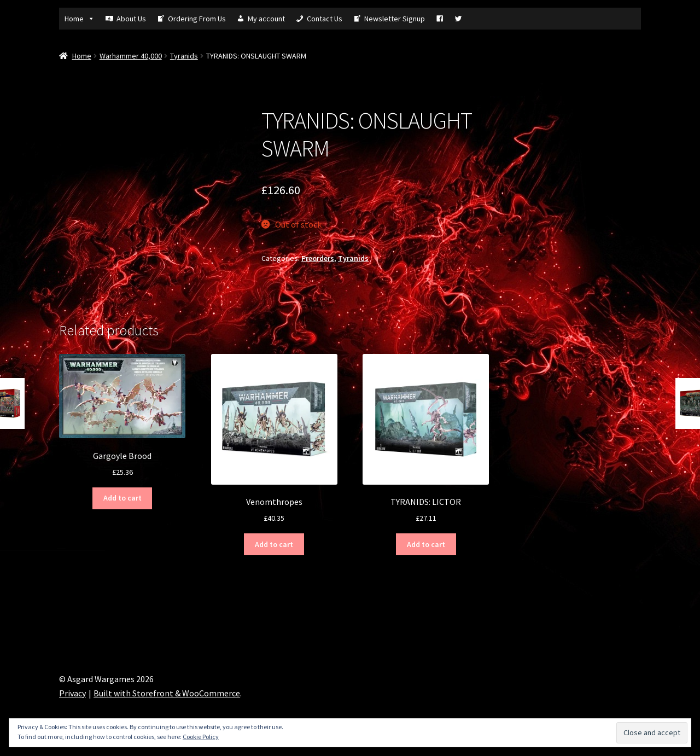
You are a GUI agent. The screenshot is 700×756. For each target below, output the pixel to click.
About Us (131, 19)
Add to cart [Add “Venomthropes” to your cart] (274, 544)
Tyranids (184, 56)
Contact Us (325, 19)
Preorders (318, 258)
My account (266, 19)
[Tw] (458, 19)
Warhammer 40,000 (131, 56)
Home (80, 19)
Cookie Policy (201, 737)
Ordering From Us (197, 19)
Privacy (72, 693)
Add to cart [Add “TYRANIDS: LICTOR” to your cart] (426, 544)
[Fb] (440, 19)
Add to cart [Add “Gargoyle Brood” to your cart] (122, 498)
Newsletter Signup (395, 19)
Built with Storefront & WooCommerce (167, 693)
